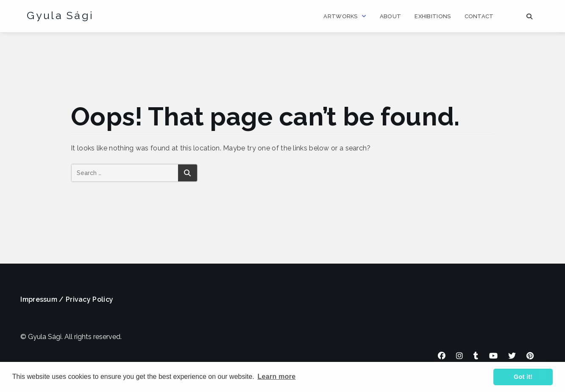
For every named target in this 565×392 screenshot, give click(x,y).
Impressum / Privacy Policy (67, 299)
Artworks (340, 16)
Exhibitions (433, 16)
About (391, 16)
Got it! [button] (523, 377)
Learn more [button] (276, 377)
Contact (479, 16)
